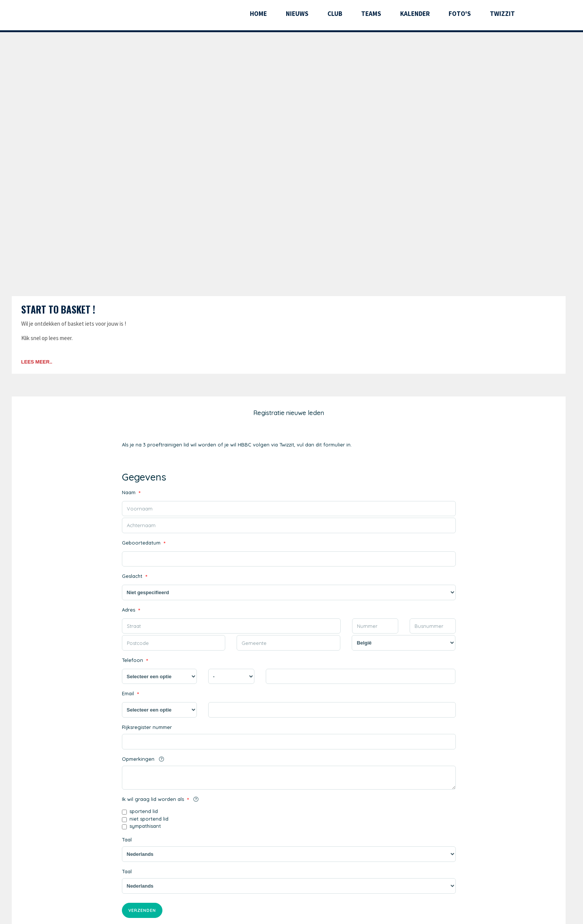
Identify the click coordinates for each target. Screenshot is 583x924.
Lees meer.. (37, 362)
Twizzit (502, 14)
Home (258, 14)
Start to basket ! (58, 309)
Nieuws (297, 14)
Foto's (460, 14)
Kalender (415, 14)
